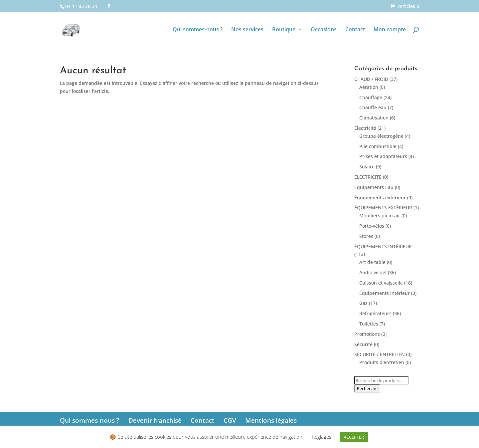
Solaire (367, 167)
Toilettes (369, 324)
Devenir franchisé (155, 420)
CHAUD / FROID (371, 79)
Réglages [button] (321, 437)
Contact (355, 30)
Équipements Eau (374, 187)
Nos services (247, 30)
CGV (230, 420)
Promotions (367, 334)
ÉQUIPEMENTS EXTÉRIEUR (383, 208)
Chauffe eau (373, 107)
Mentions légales (271, 420)
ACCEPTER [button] (354, 437)
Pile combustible (378, 146)
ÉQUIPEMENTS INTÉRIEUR (383, 246)
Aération (369, 87)
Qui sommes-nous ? (198, 30)
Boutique (284, 30)
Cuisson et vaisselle (381, 283)
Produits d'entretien (382, 362)
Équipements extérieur (380, 198)
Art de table (372, 262)
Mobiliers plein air (380, 216)
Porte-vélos (372, 226)
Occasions (324, 30)
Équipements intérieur (385, 293)
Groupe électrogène (381, 136)
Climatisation (374, 118)
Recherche (367, 388)
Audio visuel (373, 272)
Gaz (363, 303)
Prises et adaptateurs (383, 156)
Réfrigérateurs (375, 313)
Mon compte (390, 30)
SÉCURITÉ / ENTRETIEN (380, 354)
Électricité (365, 128)
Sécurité (363, 344)
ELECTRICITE (368, 177)
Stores (366, 236)
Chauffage (371, 97)
